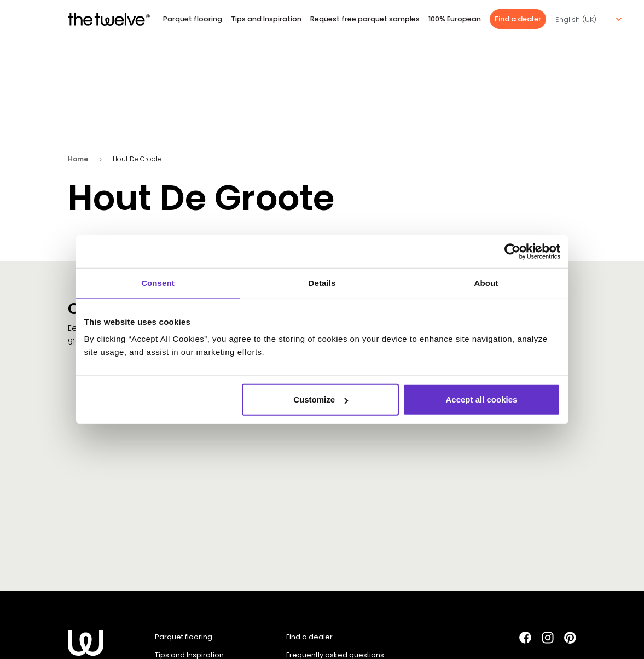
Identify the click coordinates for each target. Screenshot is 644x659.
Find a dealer (518, 19)
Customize (321, 400)
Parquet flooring (193, 19)
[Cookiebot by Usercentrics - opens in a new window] (512, 251)
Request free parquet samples (365, 19)
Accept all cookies (482, 400)
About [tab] (486, 282)
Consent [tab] (158, 282)
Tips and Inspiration (266, 19)
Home (78, 159)
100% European (455, 19)
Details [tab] (322, 282)
